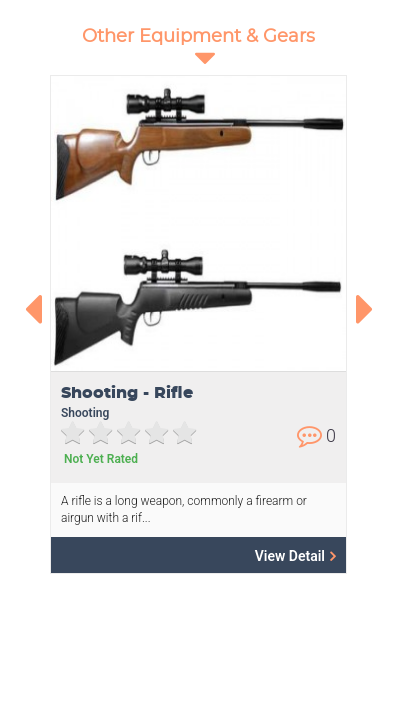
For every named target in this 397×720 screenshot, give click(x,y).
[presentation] (32, 309)
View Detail (295, 555)
